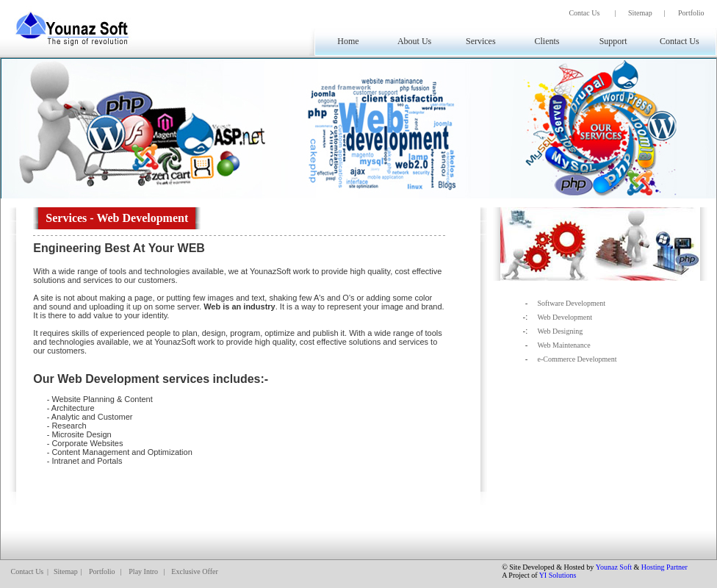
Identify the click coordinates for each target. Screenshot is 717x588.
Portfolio (691, 13)
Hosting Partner (664, 567)
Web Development (564, 317)
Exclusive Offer (194, 571)
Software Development (571, 303)
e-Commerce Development (577, 359)
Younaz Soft (614, 567)
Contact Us (680, 41)
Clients (547, 41)
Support (613, 41)
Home (348, 41)
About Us (414, 41)
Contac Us (584, 13)
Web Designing (560, 331)
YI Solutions (558, 575)
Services (481, 41)
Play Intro (143, 571)
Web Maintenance (563, 345)
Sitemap (640, 13)
